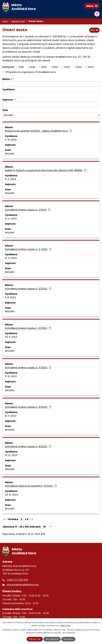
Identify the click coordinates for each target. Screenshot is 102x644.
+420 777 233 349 (17, 580)
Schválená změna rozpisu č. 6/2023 (28, 446)
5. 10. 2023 (11, 376)
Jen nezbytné (52, 639)
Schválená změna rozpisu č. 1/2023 (28, 210)
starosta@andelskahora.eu (23, 585)
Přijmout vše (35, 639)
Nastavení (68, 639)
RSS (94, 30)
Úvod (5, 21)
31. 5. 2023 (11, 258)
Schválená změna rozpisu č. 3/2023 (28, 328)
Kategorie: (8, 67)
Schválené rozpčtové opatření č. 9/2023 (31, 486)
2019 (21, 67)
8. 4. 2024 (11, 179)
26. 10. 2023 (11, 495)
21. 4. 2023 (11, 219)
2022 (55, 67)
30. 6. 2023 (11, 337)
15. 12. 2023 (11, 455)
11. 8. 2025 (10, 297)
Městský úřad (18, 21)
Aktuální (10, 154)
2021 (44, 67)
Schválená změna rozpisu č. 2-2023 (28, 249)
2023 (67, 67)
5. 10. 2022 (11, 140)
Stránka (13, 519)
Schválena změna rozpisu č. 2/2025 (28, 289)
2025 (91, 67)
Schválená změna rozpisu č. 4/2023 (28, 368)
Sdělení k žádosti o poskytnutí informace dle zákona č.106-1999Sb (46, 170)
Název (7, 79)
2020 (32, 67)
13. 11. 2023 (11, 416)
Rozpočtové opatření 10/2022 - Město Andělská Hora (38, 131)
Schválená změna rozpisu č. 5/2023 (28, 407)
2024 (79, 67)
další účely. (66, 625)
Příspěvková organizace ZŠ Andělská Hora (31, 72)
